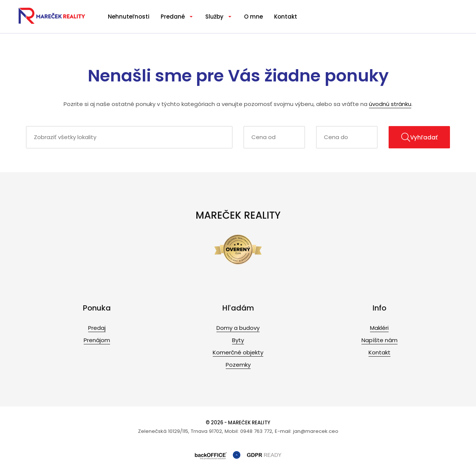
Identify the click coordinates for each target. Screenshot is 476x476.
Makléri (379, 328)
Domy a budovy (238, 328)
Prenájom (97, 340)
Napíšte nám (379, 340)
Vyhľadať (419, 137)
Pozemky (238, 365)
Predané (173, 17)
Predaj (97, 328)
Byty (238, 340)
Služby (214, 17)
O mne (253, 17)
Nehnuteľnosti (129, 17)
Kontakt (286, 17)
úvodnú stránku (390, 104)
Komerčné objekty (238, 352)
